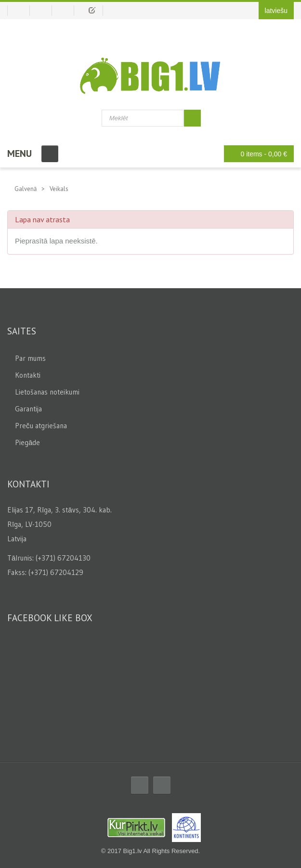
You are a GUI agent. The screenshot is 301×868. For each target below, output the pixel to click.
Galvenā (26, 189)
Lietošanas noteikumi (47, 392)
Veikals (59, 189)
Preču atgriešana (41, 426)
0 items (256, 154)
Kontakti (28, 375)
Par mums (30, 358)
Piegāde (27, 442)
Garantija (28, 409)
